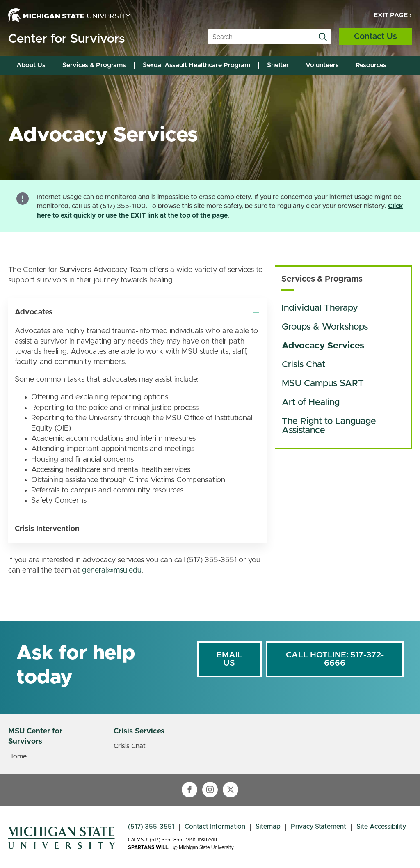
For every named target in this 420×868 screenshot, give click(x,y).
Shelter (278, 65)
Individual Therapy (320, 308)
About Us (31, 65)
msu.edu (207, 840)
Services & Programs (94, 65)
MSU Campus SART (323, 384)
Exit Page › (393, 15)
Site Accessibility (381, 827)
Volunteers (322, 65)
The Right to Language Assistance (330, 426)
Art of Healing (311, 403)
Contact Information (215, 827)
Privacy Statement (318, 827)
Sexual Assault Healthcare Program (196, 65)
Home (17, 756)
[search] (323, 37)
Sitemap (268, 827)
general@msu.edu (112, 570)
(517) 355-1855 (166, 840)
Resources (371, 65)
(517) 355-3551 (151, 827)
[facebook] (189, 790)
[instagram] (210, 790)
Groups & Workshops (325, 327)
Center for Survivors (66, 39)
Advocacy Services (323, 346)
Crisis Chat (304, 365)
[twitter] (231, 790)
